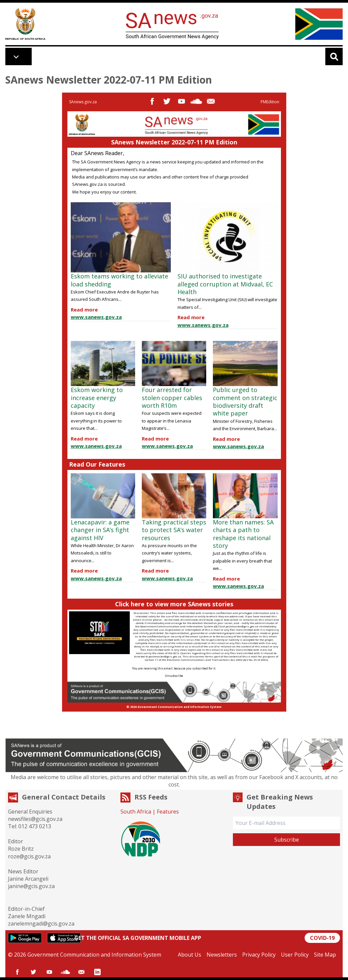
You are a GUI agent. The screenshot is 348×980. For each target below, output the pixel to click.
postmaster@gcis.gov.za (242, 626)
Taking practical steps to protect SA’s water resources (174, 530)
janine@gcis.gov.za (31, 886)
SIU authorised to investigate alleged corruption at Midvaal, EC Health (225, 284)
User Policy (295, 955)
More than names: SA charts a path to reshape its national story (243, 534)
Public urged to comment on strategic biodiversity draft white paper (245, 401)
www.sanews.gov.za (96, 317)
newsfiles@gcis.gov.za (35, 819)
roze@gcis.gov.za (29, 856)
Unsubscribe (174, 676)
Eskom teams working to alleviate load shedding (119, 280)
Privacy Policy (259, 955)
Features (168, 812)
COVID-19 (322, 938)
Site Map (325, 955)
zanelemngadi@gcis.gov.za (41, 924)
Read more (84, 310)
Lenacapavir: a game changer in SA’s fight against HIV (100, 530)
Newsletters (222, 955)
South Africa (136, 812)
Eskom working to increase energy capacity (97, 398)
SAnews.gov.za (83, 102)
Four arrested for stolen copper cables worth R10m (172, 398)
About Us (190, 955)
